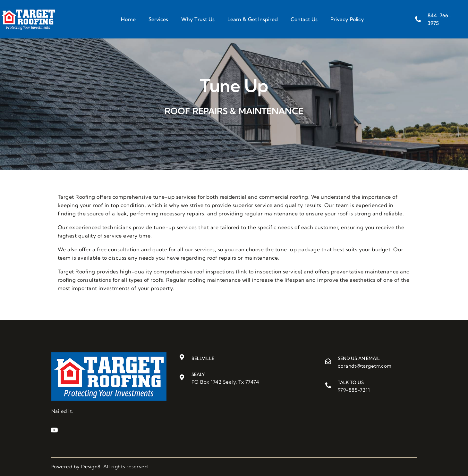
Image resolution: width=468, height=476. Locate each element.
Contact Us (304, 19)
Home (128, 19)
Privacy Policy (347, 19)
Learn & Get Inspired (253, 19)
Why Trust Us (198, 19)
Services (158, 19)
